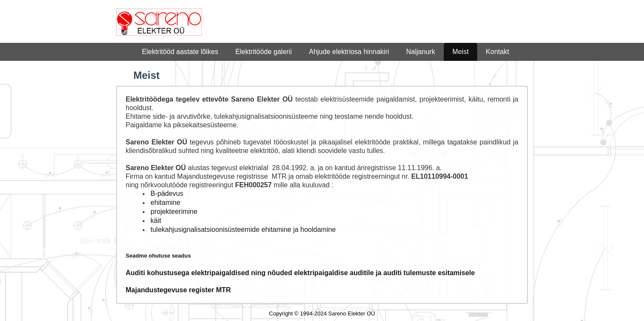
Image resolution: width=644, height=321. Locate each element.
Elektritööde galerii (264, 52)
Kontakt (497, 52)
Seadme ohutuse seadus (158, 256)
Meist (460, 52)
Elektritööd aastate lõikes (180, 52)
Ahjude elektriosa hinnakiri (349, 52)
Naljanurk (421, 52)
